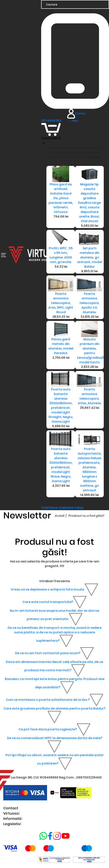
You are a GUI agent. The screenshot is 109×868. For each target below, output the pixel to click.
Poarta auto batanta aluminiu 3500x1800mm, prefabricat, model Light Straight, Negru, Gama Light (61, 405)
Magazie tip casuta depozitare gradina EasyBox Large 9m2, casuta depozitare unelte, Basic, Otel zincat (89, 203)
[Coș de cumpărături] (51, 132)
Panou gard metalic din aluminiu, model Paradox (61, 346)
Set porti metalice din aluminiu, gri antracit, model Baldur (90, 257)
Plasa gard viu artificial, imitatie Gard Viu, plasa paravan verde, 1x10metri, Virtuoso (61, 198)
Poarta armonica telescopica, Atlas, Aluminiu (90, 396)
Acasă (59, 516)
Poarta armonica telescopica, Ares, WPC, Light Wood (61, 303)
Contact (11, 808)
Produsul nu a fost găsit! (86, 516)
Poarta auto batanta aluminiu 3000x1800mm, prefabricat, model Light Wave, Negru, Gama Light (61, 465)
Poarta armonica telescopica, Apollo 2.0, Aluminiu (89, 303)
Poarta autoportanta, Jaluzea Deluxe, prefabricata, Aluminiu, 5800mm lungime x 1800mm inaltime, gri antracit (90, 470)
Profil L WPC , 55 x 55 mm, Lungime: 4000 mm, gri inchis (61, 255)
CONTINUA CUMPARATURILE (62, 508)
